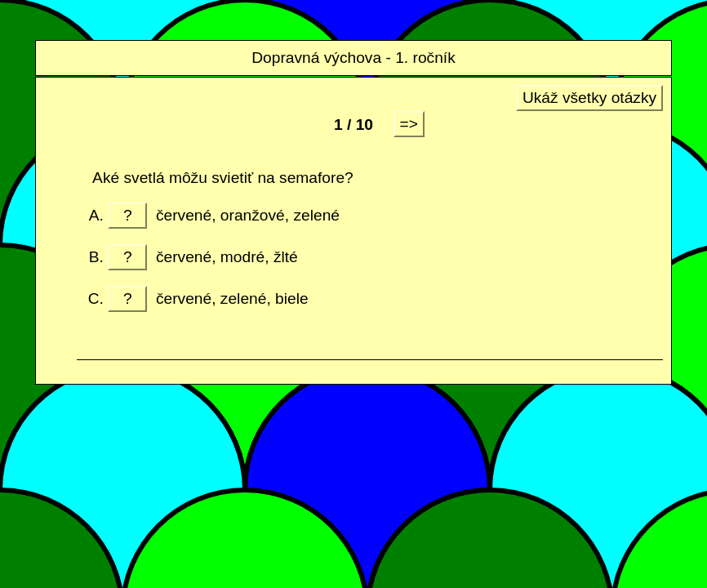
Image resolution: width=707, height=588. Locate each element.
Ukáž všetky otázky (589, 98)
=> (409, 124)
